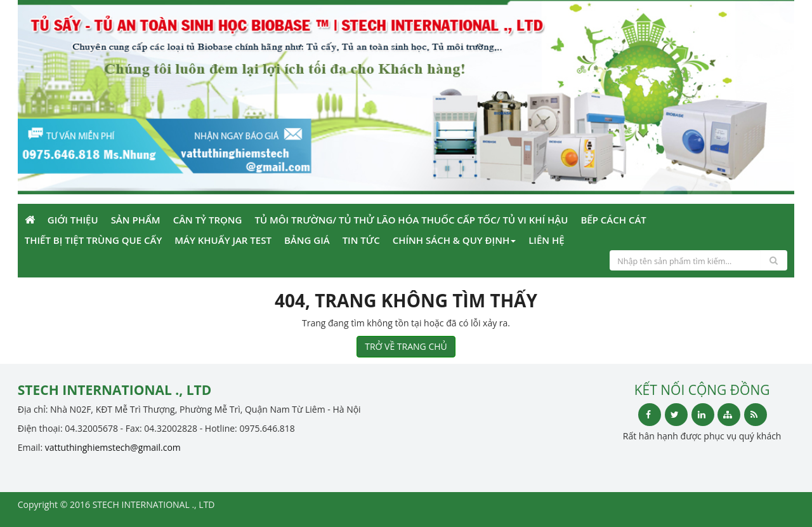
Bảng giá (307, 240)
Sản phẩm (136, 220)
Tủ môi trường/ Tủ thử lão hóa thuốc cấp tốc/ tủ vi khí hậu (411, 220)
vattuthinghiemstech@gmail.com (113, 447)
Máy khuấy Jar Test (223, 240)
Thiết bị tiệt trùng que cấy (93, 240)
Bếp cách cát (613, 220)
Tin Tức (361, 240)
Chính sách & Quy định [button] (454, 240)
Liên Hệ (546, 240)
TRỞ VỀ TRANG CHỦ (406, 346)
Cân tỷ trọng (208, 220)
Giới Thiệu (73, 220)
